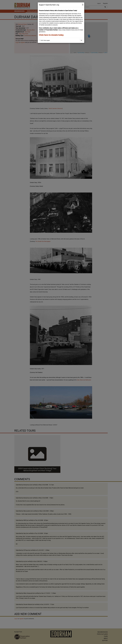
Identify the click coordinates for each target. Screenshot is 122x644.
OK (81, 40)
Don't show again (44, 40)
